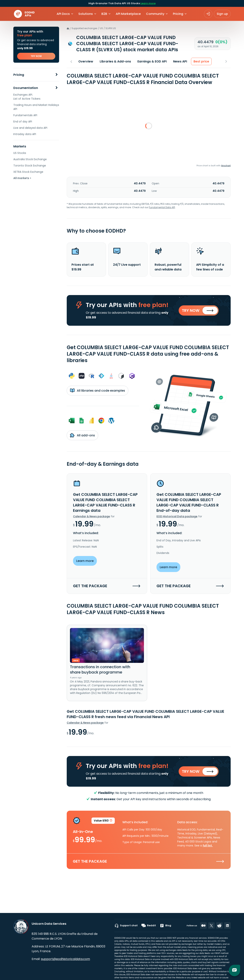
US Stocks (20, 153)
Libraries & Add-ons (115, 61)
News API (180, 61)
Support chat (126, 926)
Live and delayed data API (30, 128)
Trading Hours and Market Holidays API (36, 107)
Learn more (148, 3)
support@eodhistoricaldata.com (65, 959)
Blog (165, 926)
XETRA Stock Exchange (28, 172)
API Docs (63, 14)
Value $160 (103, 822)
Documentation (26, 88)
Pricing (19, 75)
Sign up (222, 14)
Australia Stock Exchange (30, 159)
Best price (201, 61)
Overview (86, 61)
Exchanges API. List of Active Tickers (27, 97)
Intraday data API (25, 134)
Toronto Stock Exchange (30, 166)
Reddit (149, 926)
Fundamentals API (25, 115)
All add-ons (82, 435)
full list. (208, 846)
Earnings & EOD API (152, 61)
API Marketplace (128, 14)
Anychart (226, 166)
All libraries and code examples (98, 391)
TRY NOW (36, 56)
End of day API (23, 122)
